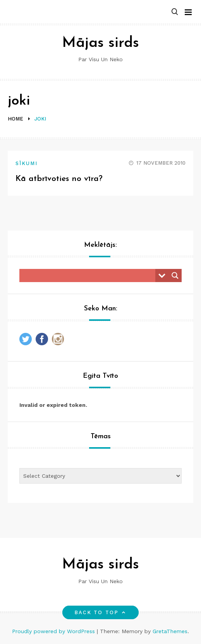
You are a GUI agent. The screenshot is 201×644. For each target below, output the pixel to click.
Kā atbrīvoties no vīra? (59, 179)
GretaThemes (170, 631)
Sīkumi (27, 163)
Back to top (100, 612)
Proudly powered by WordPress (54, 631)
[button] (175, 12)
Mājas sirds (100, 43)
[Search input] (89, 276)
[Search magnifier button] (175, 276)
